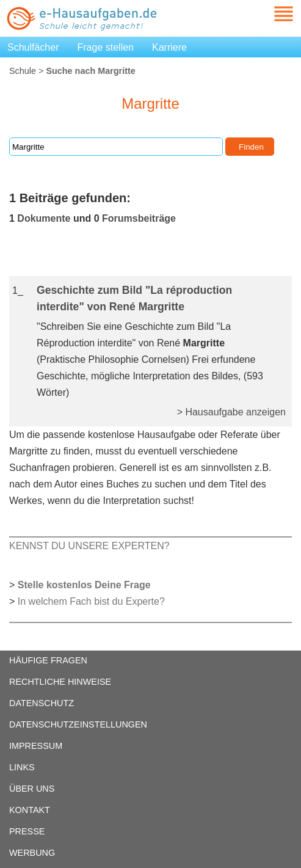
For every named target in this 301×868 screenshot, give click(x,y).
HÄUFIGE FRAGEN (48, 660)
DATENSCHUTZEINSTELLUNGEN (78, 724)
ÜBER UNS (32, 789)
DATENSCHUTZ (42, 703)
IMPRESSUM (36, 746)
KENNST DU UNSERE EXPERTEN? (89, 546)
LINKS (22, 767)
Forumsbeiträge (139, 218)
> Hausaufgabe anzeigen (231, 412)
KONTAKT (30, 810)
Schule (23, 71)
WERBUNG (32, 853)
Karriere (169, 47)
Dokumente (44, 218)
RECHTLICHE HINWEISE (60, 682)
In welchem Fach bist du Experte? (91, 601)
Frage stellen (106, 47)
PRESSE (27, 831)
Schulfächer (33, 47)
